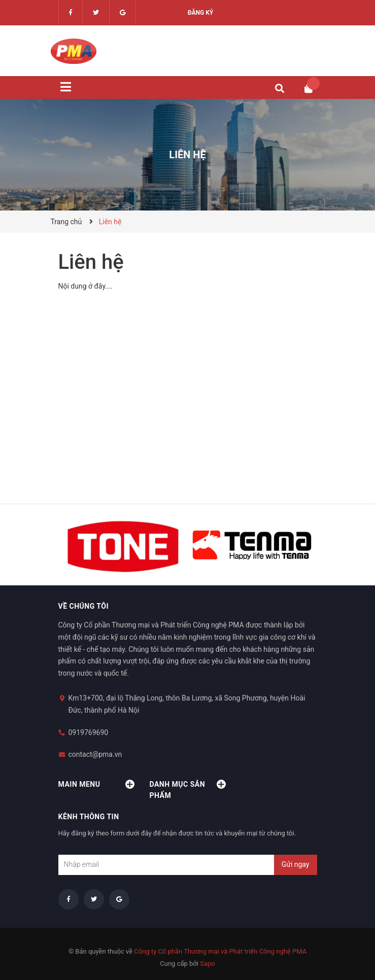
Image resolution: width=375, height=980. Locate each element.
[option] (123, 545)
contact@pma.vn (95, 754)
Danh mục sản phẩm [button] (188, 790)
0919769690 (89, 732)
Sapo (208, 964)
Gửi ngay (296, 864)
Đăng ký (201, 13)
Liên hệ (91, 262)
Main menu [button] (96, 784)
